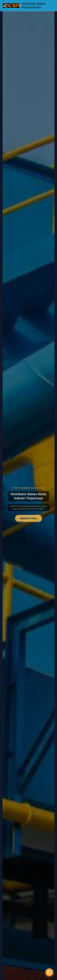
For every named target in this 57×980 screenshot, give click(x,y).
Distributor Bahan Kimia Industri (34, 6)
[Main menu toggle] (52, 6)
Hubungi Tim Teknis (29, 523)
